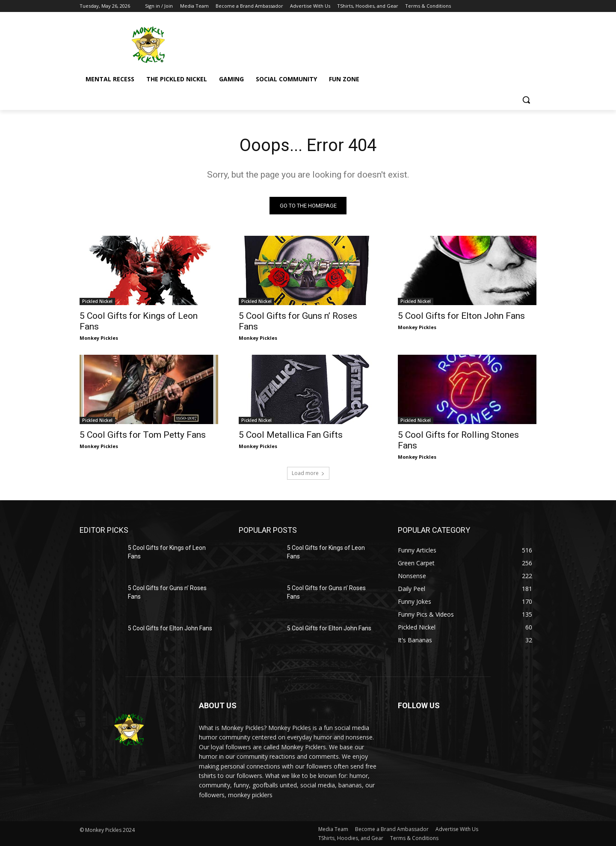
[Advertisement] (372, 43)
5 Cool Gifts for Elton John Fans (461, 316)
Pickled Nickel (97, 301)
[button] (526, 100)
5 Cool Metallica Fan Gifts (291, 435)
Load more (308, 473)
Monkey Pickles (99, 338)
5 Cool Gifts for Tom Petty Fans (143, 435)
